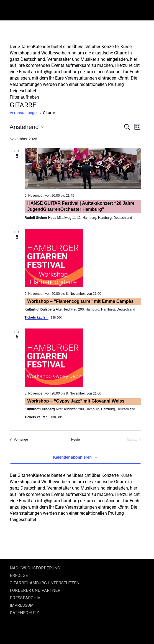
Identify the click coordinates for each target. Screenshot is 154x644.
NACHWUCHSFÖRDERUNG (35, 568)
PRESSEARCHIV (25, 598)
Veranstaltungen (24, 113)
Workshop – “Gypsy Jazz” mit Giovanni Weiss (76, 401)
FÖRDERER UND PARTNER (35, 590)
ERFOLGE (19, 575)
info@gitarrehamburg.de (61, 72)
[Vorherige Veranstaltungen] (19, 440)
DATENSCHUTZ (24, 613)
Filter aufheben (24, 97)
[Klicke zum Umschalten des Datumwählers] (27, 127)
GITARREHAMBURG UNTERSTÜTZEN (45, 583)
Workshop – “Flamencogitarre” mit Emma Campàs (81, 301)
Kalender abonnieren (72, 457)
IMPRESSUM (22, 605)
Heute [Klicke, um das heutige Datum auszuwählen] (75, 440)
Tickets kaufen (37, 317)
